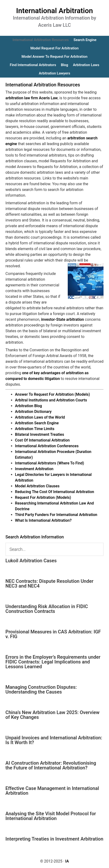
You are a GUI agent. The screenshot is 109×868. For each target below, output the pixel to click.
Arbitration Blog (29, 406)
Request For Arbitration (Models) (43, 497)
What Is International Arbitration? (43, 520)
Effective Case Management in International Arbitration (52, 791)
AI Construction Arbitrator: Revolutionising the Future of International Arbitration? (51, 765)
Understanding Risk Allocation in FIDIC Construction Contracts (47, 609)
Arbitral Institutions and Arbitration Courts (51, 400)
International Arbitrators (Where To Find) (50, 463)
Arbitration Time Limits (35, 429)
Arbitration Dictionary (33, 412)
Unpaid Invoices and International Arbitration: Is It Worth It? (54, 740)
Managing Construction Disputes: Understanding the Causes (41, 689)
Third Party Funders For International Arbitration (56, 515)
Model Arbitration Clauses (37, 486)
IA (67, 861)
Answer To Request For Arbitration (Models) (52, 394)
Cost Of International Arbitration (42, 440)
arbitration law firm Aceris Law (32, 98)
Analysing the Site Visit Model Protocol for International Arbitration (51, 816)
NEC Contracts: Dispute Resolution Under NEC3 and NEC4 (49, 584)
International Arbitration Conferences (47, 446)
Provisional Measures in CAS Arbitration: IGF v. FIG (53, 634)
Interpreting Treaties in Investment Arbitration (54, 839)
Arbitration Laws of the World (40, 417)
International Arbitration (55, 11)
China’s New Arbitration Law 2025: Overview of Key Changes (52, 715)
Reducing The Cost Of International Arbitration (55, 492)
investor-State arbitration (62, 319)
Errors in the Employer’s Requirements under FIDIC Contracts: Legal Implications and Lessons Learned (53, 662)
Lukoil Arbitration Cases (31, 561)
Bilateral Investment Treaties (40, 434)
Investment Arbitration (34, 469)
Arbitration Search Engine (37, 423)
